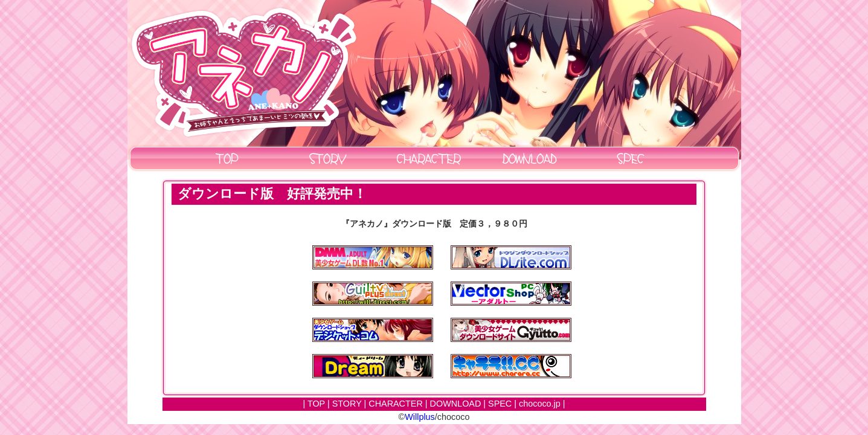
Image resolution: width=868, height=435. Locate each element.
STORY (347, 404)
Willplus (420, 417)
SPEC (500, 404)
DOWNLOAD (456, 404)
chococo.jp (540, 404)
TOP (316, 404)
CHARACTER (396, 404)
